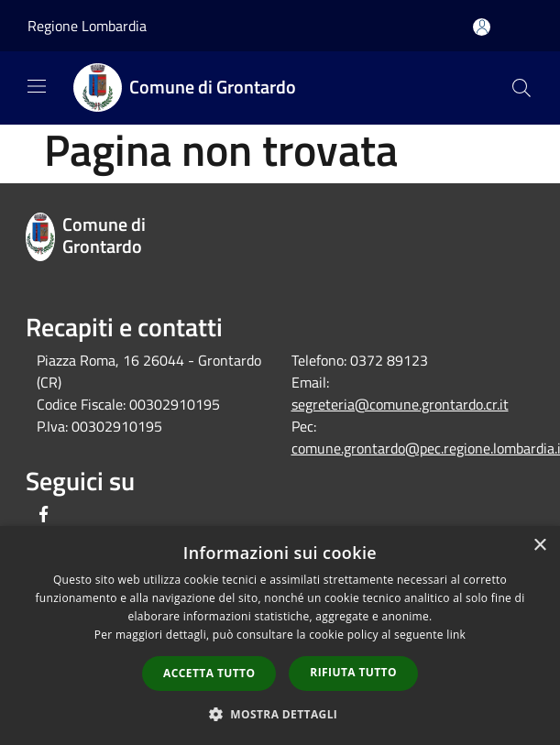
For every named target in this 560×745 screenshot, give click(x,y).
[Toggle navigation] (37, 86)
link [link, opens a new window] (456, 635)
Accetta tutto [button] (209, 673)
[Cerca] (522, 88)
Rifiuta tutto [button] (353, 672)
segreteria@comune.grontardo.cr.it (400, 404)
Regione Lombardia (87, 26)
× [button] (539, 546)
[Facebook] (44, 515)
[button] (280, 714)
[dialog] (280, 635)
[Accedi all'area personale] (482, 27)
